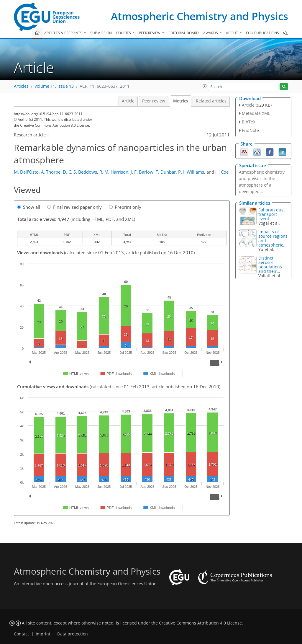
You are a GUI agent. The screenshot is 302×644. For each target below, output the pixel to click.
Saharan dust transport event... (272, 214)
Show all (29, 207)
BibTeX (249, 122)
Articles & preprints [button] (64, 33)
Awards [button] (211, 33)
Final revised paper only (74, 207)
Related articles (211, 101)
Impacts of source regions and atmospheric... (273, 238)
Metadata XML (256, 113)
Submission (101, 33)
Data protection (73, 634)
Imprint (43, 634)
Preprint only (125, 207)
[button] (205, 86)
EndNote (250, 130)
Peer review (154, 101)
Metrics (181, 101)
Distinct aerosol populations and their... (270, 265)
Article (128, 101)
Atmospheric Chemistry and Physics (200, 16)
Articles (21, 86)
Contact (21, 634)
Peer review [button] (150, 33)
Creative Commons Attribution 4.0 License (200, 623)
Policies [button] (124, 33)
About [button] (232, 33)
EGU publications (262, 33)
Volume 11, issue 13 (54, 86)
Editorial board (184, 33)
